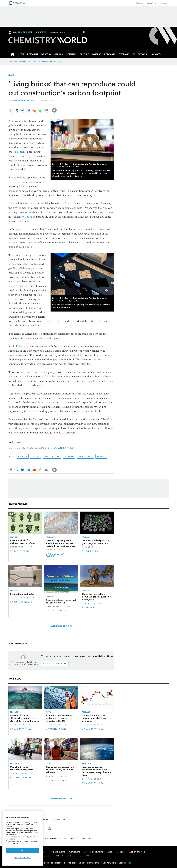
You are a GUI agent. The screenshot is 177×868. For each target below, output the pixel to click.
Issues (46, 820)
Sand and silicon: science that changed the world (61, 601)
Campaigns (75, 852)
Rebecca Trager (59, 780)
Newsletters (25, 62)
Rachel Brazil (22, 551)
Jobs (35, 62)
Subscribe (41, 32)
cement (21, 152)
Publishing (140, 3)
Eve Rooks (92, 551)
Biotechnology (52, 456)
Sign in (47, 664)
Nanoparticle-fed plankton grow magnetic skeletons (96, 542)
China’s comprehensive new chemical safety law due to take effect (60, 770)
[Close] (40, 815)
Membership (163, 3)
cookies (127, 863)
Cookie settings (23, 858)
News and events (57, 852)
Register (28, 32)
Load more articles (61, 626)
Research (51, 537)
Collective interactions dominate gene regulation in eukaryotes (97, 597)
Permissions (85, 838)
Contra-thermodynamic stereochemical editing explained (94, 718)
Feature (14, 537)
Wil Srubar (28, 217)
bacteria (23, 456)
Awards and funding (94, 852)
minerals (101, 456)
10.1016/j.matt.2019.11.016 (61, 448)
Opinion (86, 591)
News (11, 75)
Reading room (46, 62)
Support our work (137, 852)
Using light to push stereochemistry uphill (22, 768)
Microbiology (85, 456)
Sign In (16, 32)
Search (84, 32)
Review (49, 597)
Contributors (58, 820)
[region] (23, 838)
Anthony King (58, 729)
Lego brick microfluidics (22, 594)
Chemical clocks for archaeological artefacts (23, 542)
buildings (69, 456)
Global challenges (116, 852)
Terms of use (55, 838)
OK (23, 850)
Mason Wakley (23, 729)
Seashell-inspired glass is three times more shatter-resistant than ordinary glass (60, 543)
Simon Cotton (59, 611)
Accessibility (70, 838)
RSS (70, 820)
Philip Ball (92, 608)
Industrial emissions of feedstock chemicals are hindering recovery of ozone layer (96, 771)
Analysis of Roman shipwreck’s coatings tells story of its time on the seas (24, 718)
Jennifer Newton (24, 602)
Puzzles (58, 62)
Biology (36, 456)
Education (151, 3)
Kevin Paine (15, 346)
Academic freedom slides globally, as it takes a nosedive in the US (59, 718)
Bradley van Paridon (23, 101)
